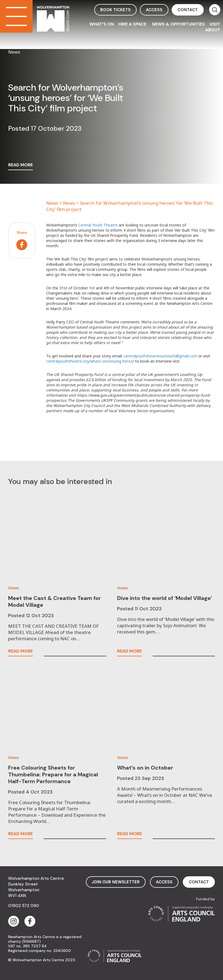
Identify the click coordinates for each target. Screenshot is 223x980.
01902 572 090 (24, 906)
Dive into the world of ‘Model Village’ (165, 598)
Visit (215, 24)
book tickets (115, 10)
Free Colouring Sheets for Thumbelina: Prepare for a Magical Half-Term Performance (53, 774)
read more (21, 165)
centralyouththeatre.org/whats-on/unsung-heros (89, 361)
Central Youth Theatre (98, 225)
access (154, 10)
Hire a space (133, 24)
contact (188, 10)
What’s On (102, 24)
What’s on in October (145, 768)
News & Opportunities (178, 24)
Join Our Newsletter (116, 882)
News (52, 203)
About (213, 30)
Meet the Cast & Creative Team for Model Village (54, 601)
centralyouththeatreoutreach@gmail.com (160, 356)
